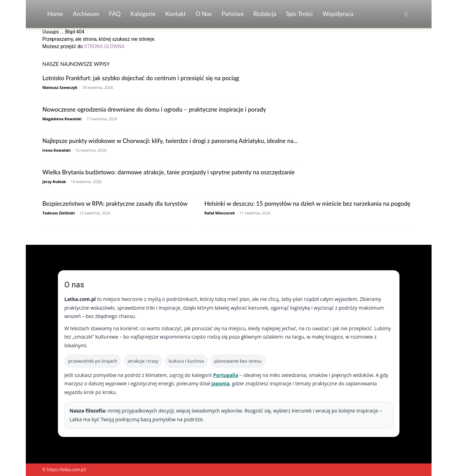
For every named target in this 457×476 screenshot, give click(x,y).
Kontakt (176, 14)
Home (55, 14)
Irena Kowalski (57, 150)
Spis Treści (299, 14)
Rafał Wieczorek (220, 213)
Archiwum (86, 14)
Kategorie (143, 14)
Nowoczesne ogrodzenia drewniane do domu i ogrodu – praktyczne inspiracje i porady (154, 109)
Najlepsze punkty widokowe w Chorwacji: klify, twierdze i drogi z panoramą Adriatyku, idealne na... (170, 141)
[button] (406, 14)
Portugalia (226, 375)
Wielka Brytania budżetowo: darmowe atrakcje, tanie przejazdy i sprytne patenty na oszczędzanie (169, 172)
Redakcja (265, 14)
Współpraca (338, 14)
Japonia (220, 383)
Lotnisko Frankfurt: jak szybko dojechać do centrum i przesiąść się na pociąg (141, 78)
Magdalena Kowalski (62, 119)
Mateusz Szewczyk (60, 87)
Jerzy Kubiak (54, 182)
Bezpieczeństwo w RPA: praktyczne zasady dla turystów (115, 203)
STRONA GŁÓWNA (104, 46)
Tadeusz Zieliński (59, 213)
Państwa (233, 14)
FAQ (115, 14)
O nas (204, 14)
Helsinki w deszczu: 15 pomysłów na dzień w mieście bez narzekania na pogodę (307, 203)
